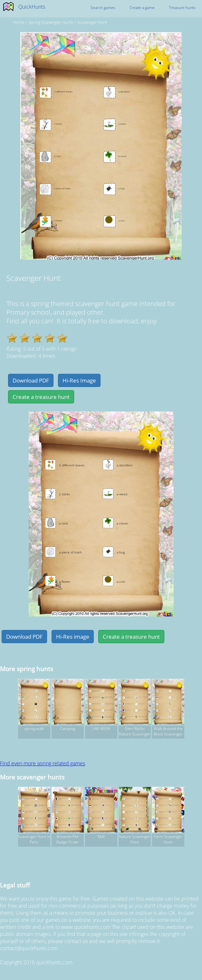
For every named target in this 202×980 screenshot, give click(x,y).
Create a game (142, 8)
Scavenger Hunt (92, 22)
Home (19, 22)
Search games (103, 8)
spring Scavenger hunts (51, 22)
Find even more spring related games (43, 763)
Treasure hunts (182, 8)
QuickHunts (32, 7)
